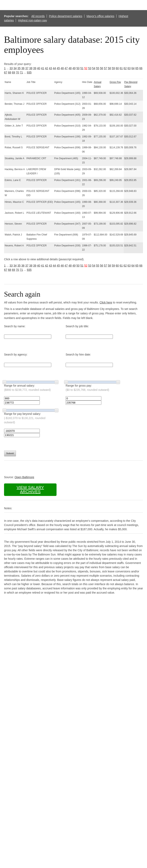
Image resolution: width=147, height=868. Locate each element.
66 (141, 68)
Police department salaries (66, 16)
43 (50, 68)
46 (62, 68)
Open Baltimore (24, 477)
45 (58, 68)
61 (121, 68)
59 (113, 68)
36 (23, 68)
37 (27, 68)
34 (15, 68)
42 (46, 68)
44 (54, 68)
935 (29, 72)
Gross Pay (115, 82)
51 (82, 68)
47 (66, 68)
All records (38, 16)
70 (17, 72)
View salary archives (30, 490)
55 (98, 68)
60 (117, 68)
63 (129, 68)
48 (70, 68)
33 (11, 68)
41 (43, 68)
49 (74, 68)
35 (19, 68)
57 (106, 68)
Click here (106, 302)
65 (137, 68)
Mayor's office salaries (100, 16)
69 (14, 72)
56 (102, 68)
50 (78, 68)
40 (39, 68)
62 (125, 68)
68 (9, 72)
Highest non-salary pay (32, 20)
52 (86, 68)
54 (94, 68)
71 (21, 72)
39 (35, 68)
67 (6, 72)
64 (133, 68)
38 (31, 68)
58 (109, 68)
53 (90, 68)
